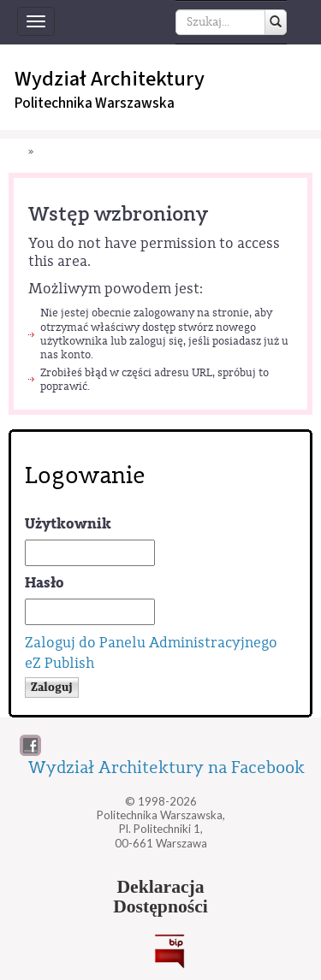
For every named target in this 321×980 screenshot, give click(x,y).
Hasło (45, 583)
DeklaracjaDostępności (160, 897)
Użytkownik (68, 524)
